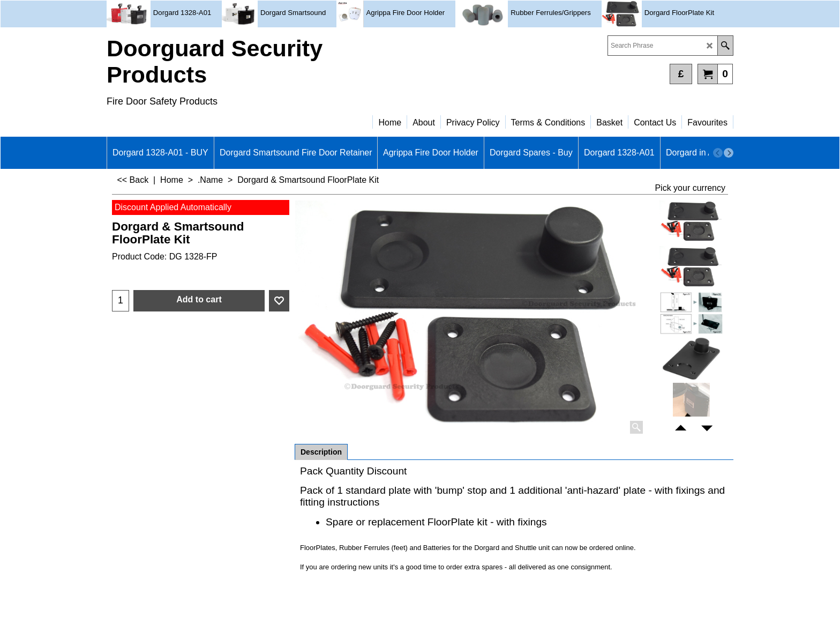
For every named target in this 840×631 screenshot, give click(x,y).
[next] (729, 153)
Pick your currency (690, 188)
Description (321, 452)
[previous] (718, 153)
